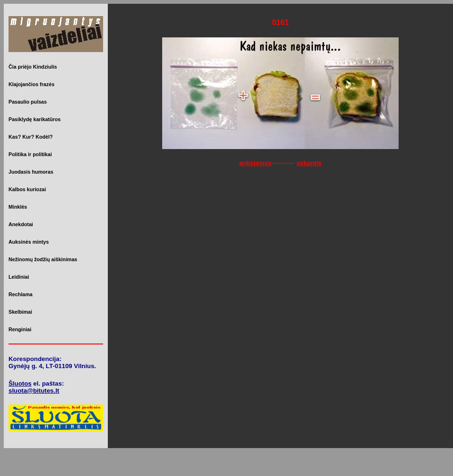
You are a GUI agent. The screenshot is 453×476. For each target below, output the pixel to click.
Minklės (18, 207)
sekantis (309, 163)
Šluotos (20, 383)
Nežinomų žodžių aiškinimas (43, 259)
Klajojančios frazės (31, 84)
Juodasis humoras (31, 172)
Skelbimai (20, 312)
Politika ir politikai (30, 154)
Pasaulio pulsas (28, 102)
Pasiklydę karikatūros (35, 119)
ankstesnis (256, 163)
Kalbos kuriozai (27, 189)
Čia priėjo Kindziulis (33, 67)
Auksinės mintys (29, 242)
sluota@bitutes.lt (34, 391)
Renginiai (20, 329)
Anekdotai (21, 224)
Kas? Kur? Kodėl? (31, 137)
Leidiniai (19, 277)
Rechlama (21, 294)
